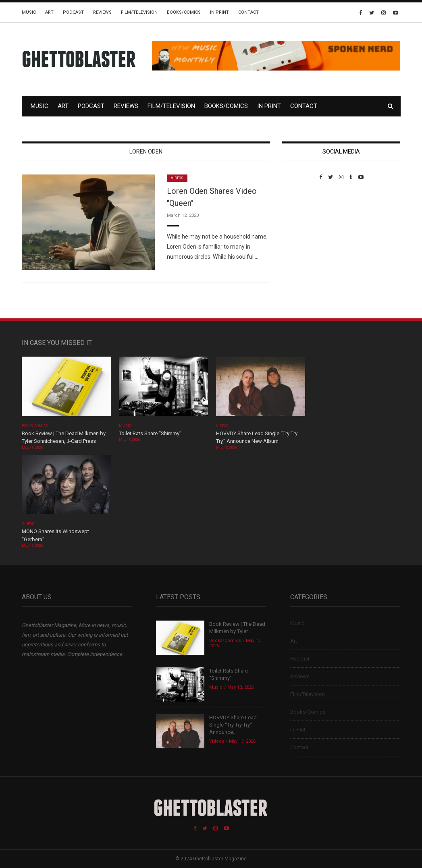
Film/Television (139, 12)
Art (49, 12)
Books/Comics (184, 12)
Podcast (73, 12)
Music (29, 12)
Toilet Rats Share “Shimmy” (150, 433)
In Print (219, 12)
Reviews (102, 12)
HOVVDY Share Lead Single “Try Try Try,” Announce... (233, 725)
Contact (248, 12)
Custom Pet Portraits (306, 236)
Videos (177, 178)
